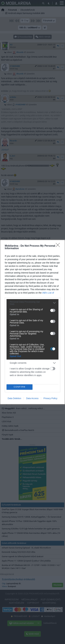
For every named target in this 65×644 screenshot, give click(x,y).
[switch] (53, 310)
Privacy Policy (50, 398)
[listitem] (32, 303)
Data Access (32, 398)
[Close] (59, 246)
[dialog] (32, 322)
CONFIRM (20, 387)
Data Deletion (14, 398)
